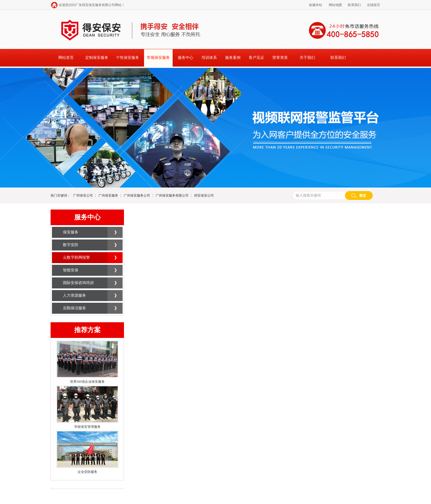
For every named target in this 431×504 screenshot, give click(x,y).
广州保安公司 (83, 195)
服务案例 (233, 58)
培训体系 (209, 58)
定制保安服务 (97, 58)
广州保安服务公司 (137, 195)
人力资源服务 (74, 295)
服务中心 (186, 58)
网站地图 (335, 5)
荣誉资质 (280, 58)
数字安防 (71, 245)
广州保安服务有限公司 (172, 195)
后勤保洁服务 (74, 308)
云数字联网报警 (76, 257)
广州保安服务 (108, 195)
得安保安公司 (204, 195)
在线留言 (374, 5)
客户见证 (256, 58)
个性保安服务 (128, 58)
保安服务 (71, 232)
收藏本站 (316, 5)
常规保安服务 (158, 58)
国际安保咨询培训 (78, 283)
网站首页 (66, 58)
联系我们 (354, 5)
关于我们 (307, 58)
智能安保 (71, 270)
